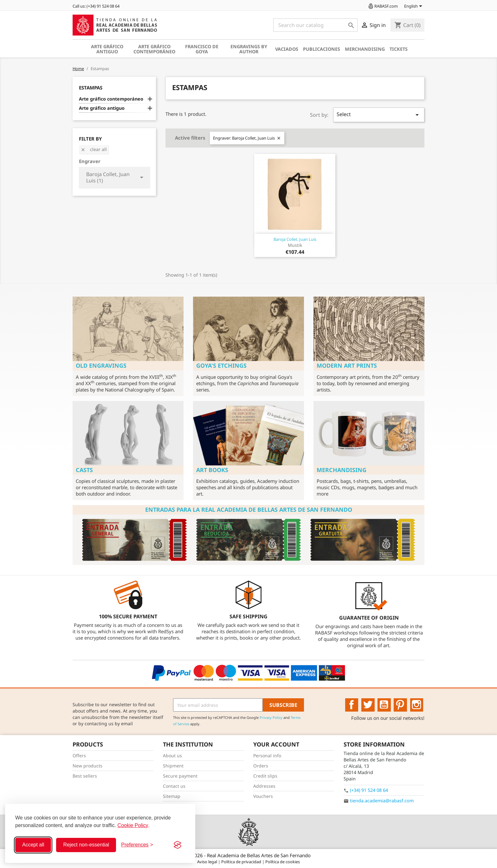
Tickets (399, 49)
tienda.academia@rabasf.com (382, 801)
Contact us (174, 786)
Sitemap (172, 796)
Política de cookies (283, 862)
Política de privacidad (242, 862)
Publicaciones (322, 49)
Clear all (94, 149)
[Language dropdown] (414, 7)
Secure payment (180, 776)
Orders (261, 766)
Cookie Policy (133, 825)
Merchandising (365, 49)
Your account (276, 744)
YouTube (384, 705)
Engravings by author (249, 49)
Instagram (417, 705)
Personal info (267, 756)
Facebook (352, 705)
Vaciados (287, 49)
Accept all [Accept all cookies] (33, 845)
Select (379, 115)
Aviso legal (208, 862)
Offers (79, 756)
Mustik (295, 245)
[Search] (315, 25)
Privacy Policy (271, 717)
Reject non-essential (86, 845)
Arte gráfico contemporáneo (154, 49)
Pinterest (400, 705)
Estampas (91, 88)
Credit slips (265, 776)
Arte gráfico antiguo (107, 49)
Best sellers (85, 776)
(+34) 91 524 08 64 (369, 790)
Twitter (368, 705)
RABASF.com (383, 6)
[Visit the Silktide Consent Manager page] (177, 845)
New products (87, 766)
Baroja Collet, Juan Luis (295, 239)
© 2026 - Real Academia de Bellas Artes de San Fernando (248, 855)
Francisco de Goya (202, 49)
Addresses (264, 786)
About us (172, 756)
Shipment (173, 766)
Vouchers (263, 796)
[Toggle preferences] (137, 845)
